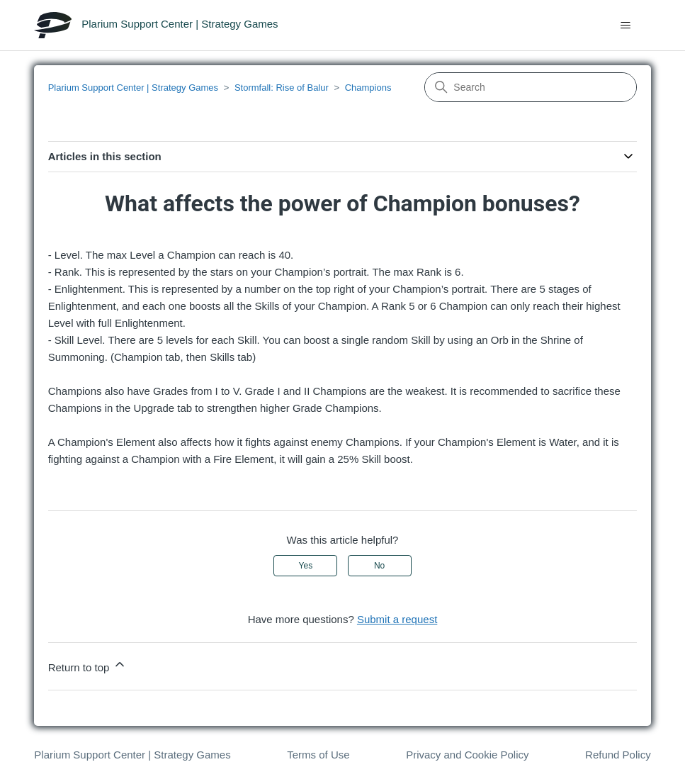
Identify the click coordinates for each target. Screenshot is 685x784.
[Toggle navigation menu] (626, 26)
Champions (368, 88)
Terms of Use (318, 755)
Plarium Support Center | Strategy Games (133, 88)
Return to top (87, 665)
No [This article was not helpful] (379, 566)
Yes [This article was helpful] (306, 566)
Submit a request (397, 619)
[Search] (531, 87)
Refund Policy (618, 755)
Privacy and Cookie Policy (467, 755)
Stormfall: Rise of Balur (282, 88)
